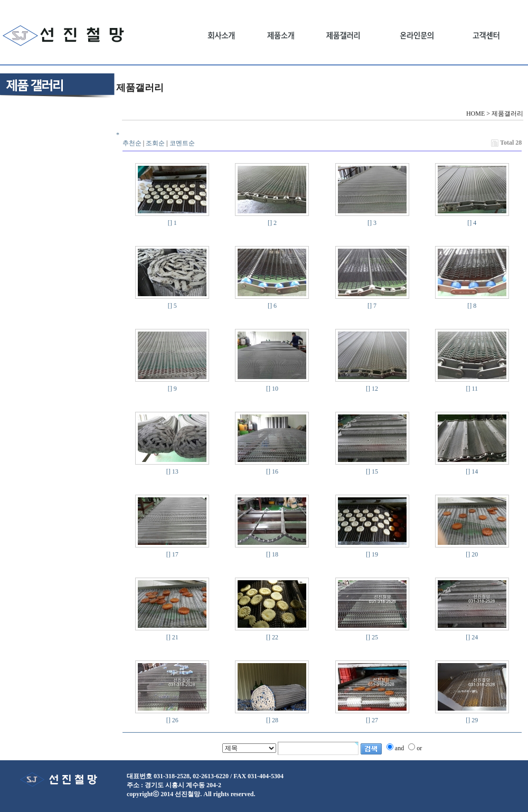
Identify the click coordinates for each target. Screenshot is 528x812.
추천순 (132, 143)
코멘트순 (182, 143)
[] (170, 223)
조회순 (155, 143)
